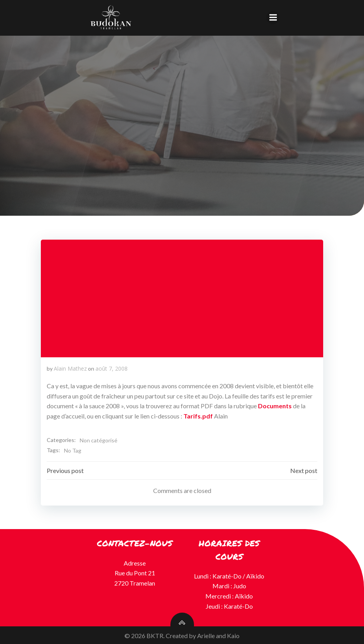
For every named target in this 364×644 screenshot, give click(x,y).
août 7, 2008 (112, 368)
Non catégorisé (99, 440)
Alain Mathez (70, 368)
